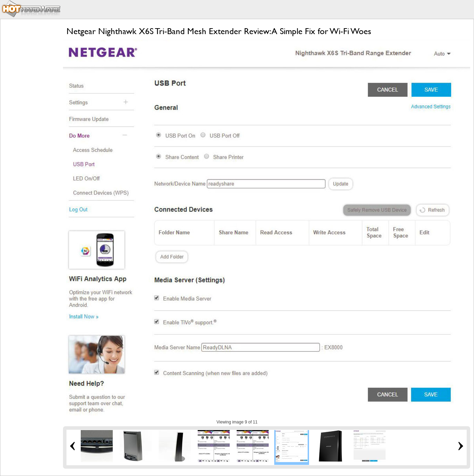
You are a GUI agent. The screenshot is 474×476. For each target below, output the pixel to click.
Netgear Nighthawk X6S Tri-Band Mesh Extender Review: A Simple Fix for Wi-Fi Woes (219, 31)
